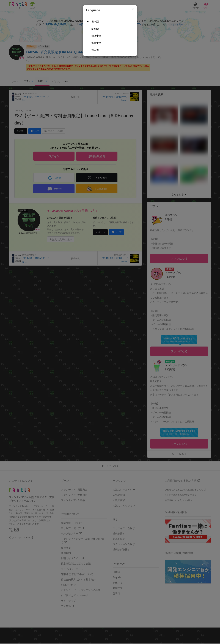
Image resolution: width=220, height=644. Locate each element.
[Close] (133, 9)
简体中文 (96, 36)
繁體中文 (96, 43)
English (95, 29)
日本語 (95, 22)
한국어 (95, 50)
